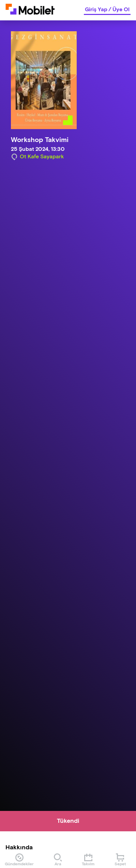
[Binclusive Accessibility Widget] (15, 847)
